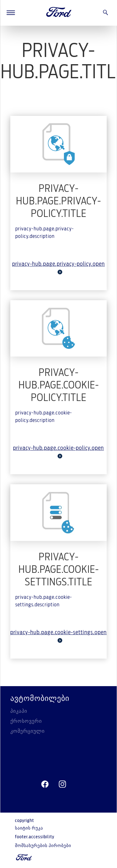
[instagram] (62, 784)
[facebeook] (45, 784)
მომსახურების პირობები (43, 846)
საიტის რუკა (29, 828)
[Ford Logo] (59, 13)
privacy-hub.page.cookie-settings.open (58, 636)
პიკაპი (19, 711)
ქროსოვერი (26, 721)
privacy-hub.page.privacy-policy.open (58, 268)
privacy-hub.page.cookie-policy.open (58, 452)
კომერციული (27, 731)
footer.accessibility (35, 837)
